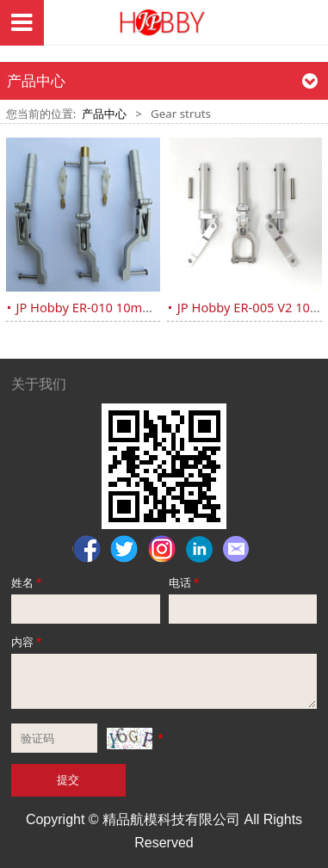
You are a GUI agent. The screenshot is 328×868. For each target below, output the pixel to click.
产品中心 (104, 114)
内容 (28, 642)
